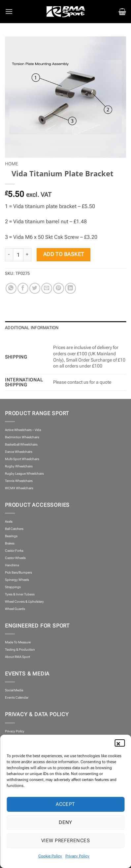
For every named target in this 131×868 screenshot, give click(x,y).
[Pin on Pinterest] (59, 288)
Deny (65, 822)
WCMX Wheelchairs (19, 488)
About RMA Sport (17, 657)
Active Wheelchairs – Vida (23, 430)
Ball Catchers (14, 529)
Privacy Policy (77, 856)
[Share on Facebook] (23, 288)
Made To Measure (18, 642)
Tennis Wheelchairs (19, 481)
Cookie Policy (50, 856)
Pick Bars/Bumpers (18, 572)
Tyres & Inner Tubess (20, 594)
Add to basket (64, 254)
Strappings (13, 587)
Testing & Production (20, 650)
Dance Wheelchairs (19, 452)
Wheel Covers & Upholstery (24, 602)
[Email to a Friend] (47, 288)
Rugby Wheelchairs (19, 466)
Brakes (10, 543)
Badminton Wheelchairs (22, 437)
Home (12, 164)
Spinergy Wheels (17, 580)
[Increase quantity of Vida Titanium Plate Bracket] (27, 255)
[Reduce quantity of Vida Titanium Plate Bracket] (9, 255)
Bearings (11, 536)
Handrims (12, 565)
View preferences (65, 841)
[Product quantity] (18, 255)
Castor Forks (14, 551)
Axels (9, 521)
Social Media (14, 690)
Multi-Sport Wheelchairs (22, 459)
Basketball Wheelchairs (21, 444)
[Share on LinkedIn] (70, 288)
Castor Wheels (15, 558)
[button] (121, 743)
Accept (65, 804)
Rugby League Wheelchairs (24, 474)
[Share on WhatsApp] (11, 288)
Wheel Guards (15, 609)
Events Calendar (17, 697)
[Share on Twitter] (35, 288)
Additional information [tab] (32, 328)
